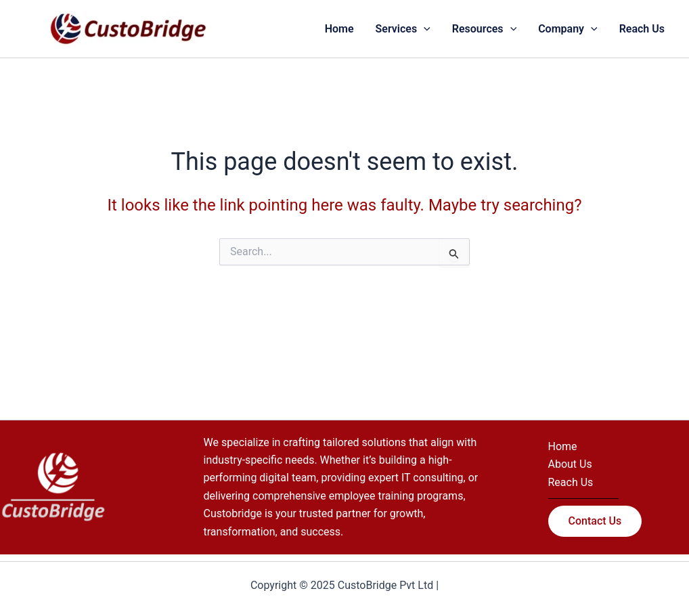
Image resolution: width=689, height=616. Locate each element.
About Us (570, 464)
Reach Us (571, 482)
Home (563, 446)
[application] (424, 29)
